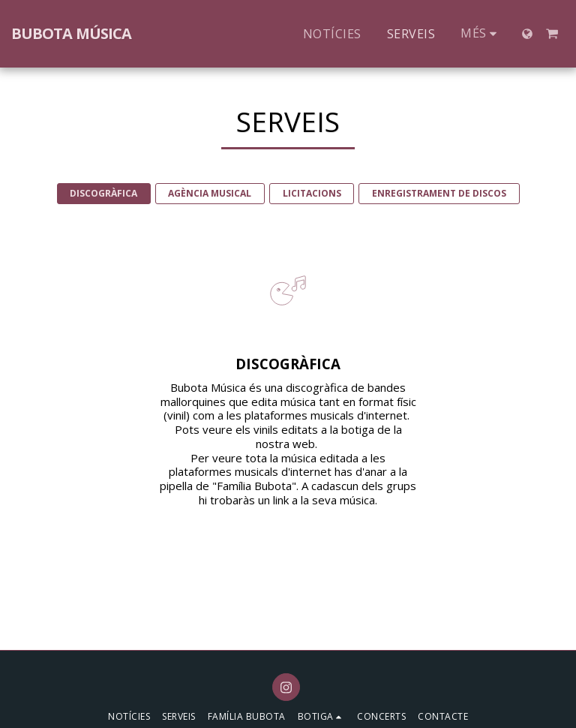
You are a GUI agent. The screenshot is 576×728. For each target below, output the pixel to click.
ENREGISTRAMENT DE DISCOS (439, 193)
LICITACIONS (312, 193)
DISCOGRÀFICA (103, 193)
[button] (552, 34)
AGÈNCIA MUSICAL (210, 193)
